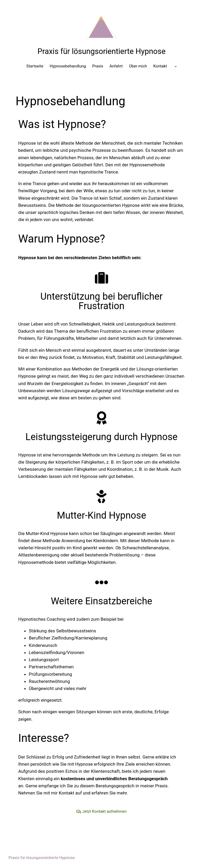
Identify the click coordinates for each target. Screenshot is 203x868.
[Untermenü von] (176, 66)
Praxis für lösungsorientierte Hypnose (102, 51)
